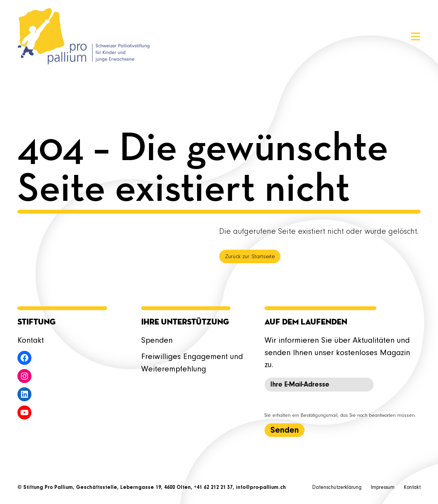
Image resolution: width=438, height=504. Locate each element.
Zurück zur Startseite (250, 257)
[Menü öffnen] (415, 36)
